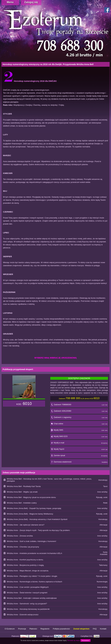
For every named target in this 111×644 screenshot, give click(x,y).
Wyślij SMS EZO (79, 437)
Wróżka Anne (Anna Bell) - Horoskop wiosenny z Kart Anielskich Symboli (37, 519)
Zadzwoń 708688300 (79, 405)
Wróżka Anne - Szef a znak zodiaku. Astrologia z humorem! (32, 541)
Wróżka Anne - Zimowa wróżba (20, 536)
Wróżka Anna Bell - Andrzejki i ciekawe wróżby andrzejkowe (32, 598)
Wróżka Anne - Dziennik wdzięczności (23, 615)
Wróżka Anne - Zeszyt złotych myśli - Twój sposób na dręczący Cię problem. (39, 530)
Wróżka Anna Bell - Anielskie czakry (22, 503)
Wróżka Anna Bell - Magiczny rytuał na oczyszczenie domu (31, 497)
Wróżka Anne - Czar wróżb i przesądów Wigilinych (28, 587)
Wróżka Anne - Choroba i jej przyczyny (23, 547)
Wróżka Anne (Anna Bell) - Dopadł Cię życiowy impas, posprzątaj (34, 508)
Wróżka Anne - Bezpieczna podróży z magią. (25, 565)
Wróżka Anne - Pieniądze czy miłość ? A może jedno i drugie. (32, 576)
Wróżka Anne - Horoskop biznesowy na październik (28, 609)
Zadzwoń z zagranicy (79, 418)
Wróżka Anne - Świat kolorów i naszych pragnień (27, 593)
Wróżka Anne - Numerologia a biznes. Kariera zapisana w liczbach (34, 582)
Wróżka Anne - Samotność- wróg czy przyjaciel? (27, 604)
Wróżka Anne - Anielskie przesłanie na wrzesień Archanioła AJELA (34, 553)
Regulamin (45, 629)
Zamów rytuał (79, 456)
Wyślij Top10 (79, 450)
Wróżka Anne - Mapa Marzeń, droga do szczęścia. (28, 571)
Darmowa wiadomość (79, 463)
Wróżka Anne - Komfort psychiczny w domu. (25, 560)
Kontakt (103, 629)
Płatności (33, 629)
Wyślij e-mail (79, 443)
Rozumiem (85, 640)
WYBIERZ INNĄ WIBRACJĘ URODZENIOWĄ (55, 358)
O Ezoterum (10, 629)
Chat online (79, 424)
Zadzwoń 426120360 (79, 412)
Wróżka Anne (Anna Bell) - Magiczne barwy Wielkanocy (30, 514)
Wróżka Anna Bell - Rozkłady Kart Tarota (24, 486)
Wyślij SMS (79, 431)
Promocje (22, 629)
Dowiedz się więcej (74, 640)
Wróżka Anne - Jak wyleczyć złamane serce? (26, 525)
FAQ (95, 629)
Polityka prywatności (61, 629)
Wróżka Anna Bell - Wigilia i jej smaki (22, 492)
